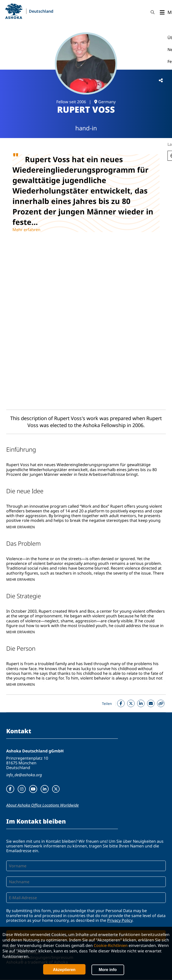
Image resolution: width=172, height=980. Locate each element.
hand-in (86, 128)
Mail (151, 703)
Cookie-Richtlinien (111, 945)
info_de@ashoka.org (24, 775)
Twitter (131, 703)
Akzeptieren (64, 970)
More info (108, 970)
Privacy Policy (120, 920)
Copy (161, 703)
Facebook (121, 703)
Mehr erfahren (26, 230)
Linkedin (141, 703)
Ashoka (14, 11)
